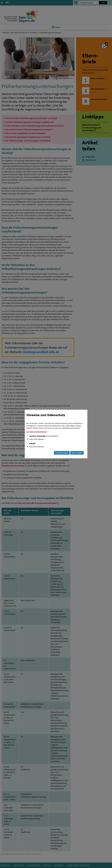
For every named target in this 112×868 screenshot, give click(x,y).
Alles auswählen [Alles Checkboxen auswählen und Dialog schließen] (77, 453)
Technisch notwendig (42, 436)
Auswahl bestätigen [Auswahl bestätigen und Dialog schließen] (62, 453)
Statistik (31, 443)
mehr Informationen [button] (37, 439)
